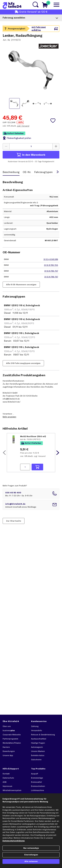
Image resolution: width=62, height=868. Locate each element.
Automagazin (37, 747)
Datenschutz (8, 778)
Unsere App (8, 755)
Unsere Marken (38, 751)
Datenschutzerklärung (14, 841)
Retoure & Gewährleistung (43, 735)
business (9, 730)
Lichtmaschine (38, 790)
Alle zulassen (31, 861)
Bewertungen (9, 751)
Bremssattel (36, 782)
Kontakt (6, 774)
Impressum (7, 786)
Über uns (7, 726)
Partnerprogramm (10, 739)
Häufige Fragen (38, 743)
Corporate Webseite (12, 735)
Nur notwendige (31, 848)
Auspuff (35, 774)
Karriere (6, 747)
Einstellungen (31, 855)
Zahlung (35, 726)
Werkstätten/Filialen (12, 743)
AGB (5, 782)
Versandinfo (37, 730)
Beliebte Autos (38, 755)
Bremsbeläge (37, 778)
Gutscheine (36, 760)
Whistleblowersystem (12, 790)
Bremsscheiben (38, 786)
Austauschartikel (39, 739)
